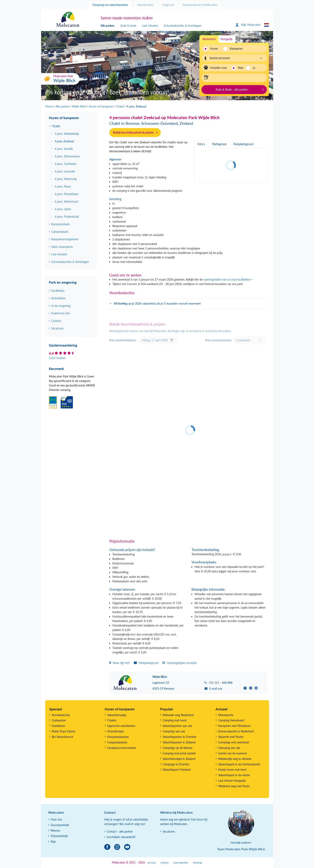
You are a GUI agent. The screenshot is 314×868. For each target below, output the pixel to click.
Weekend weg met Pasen (234, 786)
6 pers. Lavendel (65, 171)
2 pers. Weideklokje (67, 134)
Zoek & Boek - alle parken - (232, 89)
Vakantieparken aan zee (177, 726)
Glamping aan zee (229, 748)
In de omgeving (61, 306)
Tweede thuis (145, 5)
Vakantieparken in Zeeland (179, 742)
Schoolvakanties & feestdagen (183, 26)
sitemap (197, 863)
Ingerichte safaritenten (121, 726)
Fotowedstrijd (59, 836)
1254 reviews (57, 358)
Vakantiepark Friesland (177, 770)
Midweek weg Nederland (178, 715)
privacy (152, 863)
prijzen (165, 863)
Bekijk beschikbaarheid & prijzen (133, 132)
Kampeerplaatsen (118, 737)
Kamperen (235, 49)
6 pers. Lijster (63, 209)
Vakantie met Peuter (231, 737)
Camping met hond (175, 720)
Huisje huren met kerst (232, 770)
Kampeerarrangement (65, 239)
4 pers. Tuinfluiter (66, 164)
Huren (214, 49)
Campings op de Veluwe (177, 748)
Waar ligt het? (120, 663)
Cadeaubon (59, 720)
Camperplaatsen (117, 742)
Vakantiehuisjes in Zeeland (179, 759)
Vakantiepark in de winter (234, 775)
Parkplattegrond (146, 663)
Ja (254, 68)
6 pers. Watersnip (66, 179)
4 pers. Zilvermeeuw (67, 156)
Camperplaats (60, 232)
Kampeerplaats (61, 224)
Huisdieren (58, 726)
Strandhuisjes (116, 731)
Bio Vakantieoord (62, 737)
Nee (241, 68)
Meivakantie (226, 715)
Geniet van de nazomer (233, 753)
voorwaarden (181, 863)
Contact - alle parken (120, 831)
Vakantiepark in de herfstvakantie (239, 764)
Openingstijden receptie (179, 663)
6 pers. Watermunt (67, 201)
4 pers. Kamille (64, 149)
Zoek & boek (128, 26)
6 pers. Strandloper (67, 194)
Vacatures (57, 328)
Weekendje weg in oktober (235, 759)
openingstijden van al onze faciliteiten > (228, 279)
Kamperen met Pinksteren (234, 726)
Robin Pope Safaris (63, 731)
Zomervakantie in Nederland (236, 731)
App (53, 841)
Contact (56, 321)
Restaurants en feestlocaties (200, 5)
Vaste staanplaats (62, 247)
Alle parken (107, 26)
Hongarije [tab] (226, 39)
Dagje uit (168, 5)
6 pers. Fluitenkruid (67, 217)
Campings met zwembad (234, 742)
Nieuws (55, 830)
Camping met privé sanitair (179, 753)
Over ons (56, 819)
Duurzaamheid (60, 825)
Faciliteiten (58, 291)
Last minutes (150, 26)
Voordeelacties (61, 715)
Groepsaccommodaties (122, 748)
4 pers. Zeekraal (64, 141)
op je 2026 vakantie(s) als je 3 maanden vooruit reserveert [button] (157, 303)
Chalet (56, 126)
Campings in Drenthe (176, 764)
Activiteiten (58, 298)
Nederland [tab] (209, 39)
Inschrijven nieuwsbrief (121, 837)
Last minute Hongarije (232, 781)
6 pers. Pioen (63, 186)
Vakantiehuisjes (117, 715)
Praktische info (61, 313)
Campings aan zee (174, 731)
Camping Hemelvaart (231, 720)
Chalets (112, 720)
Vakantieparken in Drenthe (179, 737)
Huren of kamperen (64, 118)
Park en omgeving (63, 282)
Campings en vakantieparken (110, 5)
